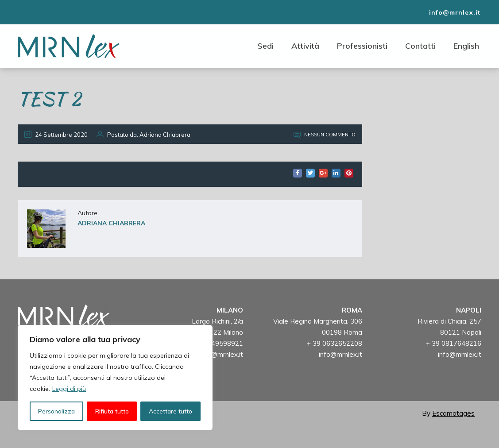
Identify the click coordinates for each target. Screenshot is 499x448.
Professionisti (362, 46)
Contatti (420, 46)
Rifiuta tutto (112, 411)
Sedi (265, 46)
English (466, 46)
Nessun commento (325, 135)
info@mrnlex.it (221, 354)
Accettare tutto (170, 411)
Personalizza (56, 411)
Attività (305, 46)
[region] (115, 378)
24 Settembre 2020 (56, 134)
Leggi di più (69, 389)
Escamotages (453, 413)
